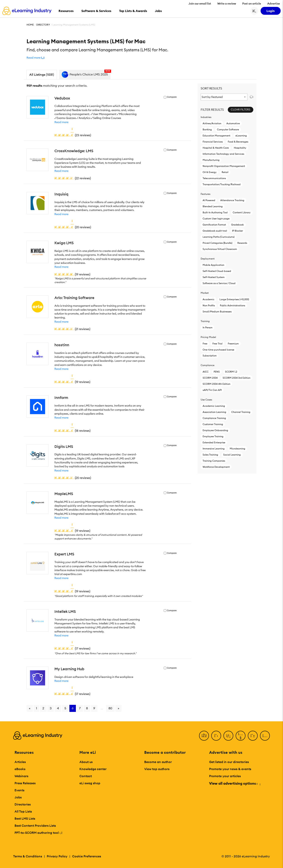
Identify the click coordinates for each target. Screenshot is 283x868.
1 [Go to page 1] (36, 708)
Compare (172, 97)
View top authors (157, 769)
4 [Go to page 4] (58, 708)
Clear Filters (241, 110)
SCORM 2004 (210, 378)
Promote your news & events (230, 769)
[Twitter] (216, 736)
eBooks (20, 769)
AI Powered (209, 200)
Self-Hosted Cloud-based (217, 271)
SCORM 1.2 (231, 372)
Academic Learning (214, 406)
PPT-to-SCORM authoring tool (39, 833)
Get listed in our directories (229, 762)
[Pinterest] (253, 736)
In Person (208, 327)
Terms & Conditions (28, 856)
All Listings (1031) (42, 75)
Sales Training (210, 455)
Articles (20, 762)
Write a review (227, 4)
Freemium (233, 344)
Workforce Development (216, 467)
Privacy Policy (57, 856)
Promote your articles (225, 776)
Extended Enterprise (214, 442)
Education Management (216, 136)
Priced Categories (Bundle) (217, 243)
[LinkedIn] (228, 736)
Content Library (242, 212)
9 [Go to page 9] (94, 708)
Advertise (274, 4)
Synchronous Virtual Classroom (220, 249)
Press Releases (25, 783)
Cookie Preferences (87, 856)
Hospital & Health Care (216, 148)
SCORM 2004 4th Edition (216, 384)
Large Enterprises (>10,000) (234, 299)
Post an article (252, 4)
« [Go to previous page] (30, 708)
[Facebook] (204, 736)
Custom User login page (216, 219)
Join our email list (200, 4)
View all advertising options (235, 783)
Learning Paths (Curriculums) (219, 237)
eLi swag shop (90, 783)
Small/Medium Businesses (217, 312)
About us (86, 762)
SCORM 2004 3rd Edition (237, 378)
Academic (209, 299)
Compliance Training (214, 418)
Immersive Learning (214, 449)
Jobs (18, 797)
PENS (217, 372)
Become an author (158, 762)
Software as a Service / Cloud (219, 283)
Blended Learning (213, 206)
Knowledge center (93, 769)
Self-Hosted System (214, 277)
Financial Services (213, 142)
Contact (86, 776)
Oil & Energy (210, 172)
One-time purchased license (218, 350)
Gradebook (237, 225)
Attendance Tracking (232, 200)
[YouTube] (241, 736)
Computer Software (228, 129)
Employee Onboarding (215, 430)
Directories (23, 804)
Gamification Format (214, 225)
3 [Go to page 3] (51, 708)
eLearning (241, 136)
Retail (225, 172)
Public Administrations (232, 305)
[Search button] (254, 11)
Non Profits (209, 305)
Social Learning (232, 455)
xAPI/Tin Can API (212, 390)
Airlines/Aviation (212, 123)
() (73, 135)
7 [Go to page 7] (80, 708)
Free (205, 344)
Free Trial (217, 344)
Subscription (210, 356)
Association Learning (214, 412)
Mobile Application (213, 265)
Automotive (233, 123)
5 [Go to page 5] (65, 708)
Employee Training (213, 436)
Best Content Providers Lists (35, 826)
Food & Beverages (238, 142)
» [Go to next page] (119, 708)
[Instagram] (265, 736)
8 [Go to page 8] (87, 708)
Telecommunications (214, 178)
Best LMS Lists (25, 818)
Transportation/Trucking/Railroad (222, 184)
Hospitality (240, 148)
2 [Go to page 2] (43, 708)
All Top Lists (23, 811)
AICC (206, 372)
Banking (207, 129)
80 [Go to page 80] (110, 708)
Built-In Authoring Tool (215, 212)
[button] (36, 58)
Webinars (21, 776)
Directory (43, 25)
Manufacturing (211, 160)
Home (30, 25)
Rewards (242, 243)
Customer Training (213, 424)
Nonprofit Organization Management (224, 166)
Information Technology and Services (223, 154)
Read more (61, 122)
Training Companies (214, 461)
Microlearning (238, 449)
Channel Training (241, 412)
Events (19, 790)
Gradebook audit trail (215, 231)
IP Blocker (238, 231)
